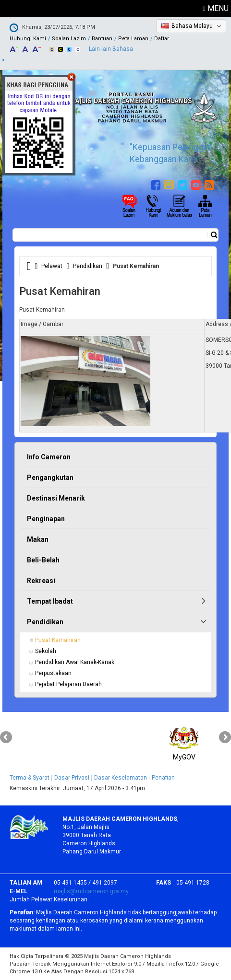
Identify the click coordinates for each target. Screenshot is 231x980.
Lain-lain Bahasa (111, 49)
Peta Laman (133, 39)
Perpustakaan (53, 673)
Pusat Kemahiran (58, 640)
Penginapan (46, 519)
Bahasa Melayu (192, 26)
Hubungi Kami (28, 39)
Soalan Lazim (69, 39)
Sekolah (46, 651)
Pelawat (52, 266)
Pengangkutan (50, 478)
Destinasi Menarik (56, 498)
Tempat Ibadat (50, 601)
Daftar (162, 39)
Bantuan (102, 39)
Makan (38, 539)
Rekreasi (41, 581)
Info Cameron (49, 457)
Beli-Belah (43, 560)
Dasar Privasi (72, 778)
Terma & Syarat (30, 778)
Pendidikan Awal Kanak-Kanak (75, 662)
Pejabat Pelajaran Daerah (68, 684)
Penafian (163, 778)
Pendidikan (88, 266)
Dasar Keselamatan (121, 778)
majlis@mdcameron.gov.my (91, 891)
